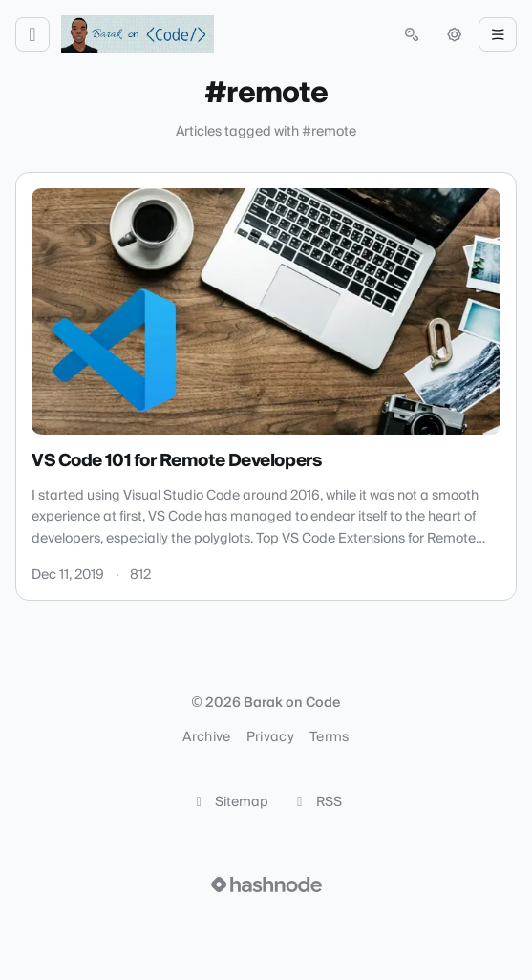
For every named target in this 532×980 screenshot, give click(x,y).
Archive (206, 737)
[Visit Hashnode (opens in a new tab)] (266, 884)
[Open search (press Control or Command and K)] (412, 34)
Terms (330, 737)
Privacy (270, 737)
